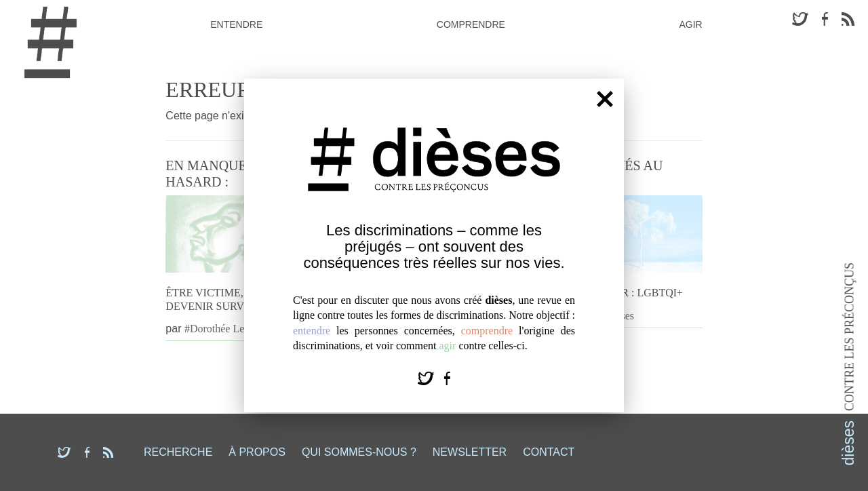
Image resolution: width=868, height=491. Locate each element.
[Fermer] (605, 98)
